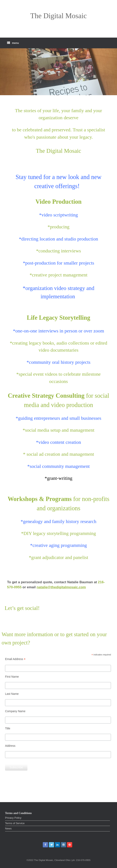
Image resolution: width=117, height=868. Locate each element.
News (8, 828)
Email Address (15, 659)
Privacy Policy (13, 818)
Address (10, 746)
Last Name (12, 694)
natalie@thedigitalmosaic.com (61, 587)
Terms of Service (15, 823)
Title (8, 728)
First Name (12, 677)
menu (13, 43)
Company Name (15, 711)
